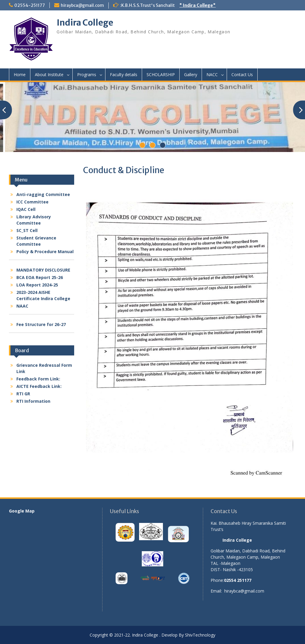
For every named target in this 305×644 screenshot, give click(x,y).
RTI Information (33, 401)
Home (20, 75)
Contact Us (242, 75)
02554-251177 (30, 5)
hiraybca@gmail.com (82, 5)
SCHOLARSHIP (161, 75)
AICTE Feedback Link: (39, 386)
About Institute (49, 75)
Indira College (85, 23)
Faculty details (124, 75)
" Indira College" (197, 5)
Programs (87, 75)
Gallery (191, 75)
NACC (212, 75)
